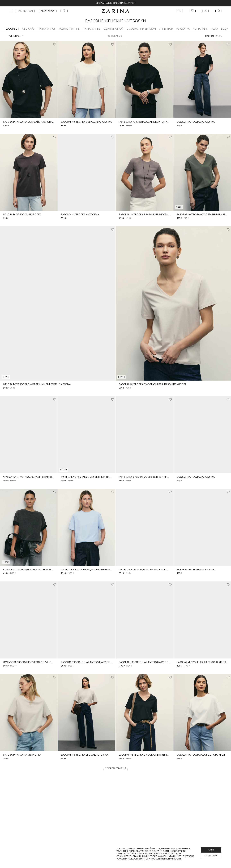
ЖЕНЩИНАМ (25, 11)
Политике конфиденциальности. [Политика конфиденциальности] (163, 859)
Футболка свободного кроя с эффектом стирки (35, 570)
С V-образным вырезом (143, 29)
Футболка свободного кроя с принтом (29, 662)
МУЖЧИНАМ (48, 11)
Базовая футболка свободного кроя (85, 755)
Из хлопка (185, 29)
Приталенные (93, 29)
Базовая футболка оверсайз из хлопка (29, 122)
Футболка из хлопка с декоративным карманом (92, 570)
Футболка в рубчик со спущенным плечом (31, 477)
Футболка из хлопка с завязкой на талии (146, 122)
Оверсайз (30, 29)
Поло (216, 29)
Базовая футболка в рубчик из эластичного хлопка (153, 215)
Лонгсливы (202, 29)
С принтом (168, 29)
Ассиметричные (71, 29)
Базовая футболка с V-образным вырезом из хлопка (37, 384)
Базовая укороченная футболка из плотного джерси (96, 662)
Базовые (13, 29)
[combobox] (214, 36)
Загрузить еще (116, 769)
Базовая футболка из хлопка (196, 122)
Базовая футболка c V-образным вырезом (146, 755)
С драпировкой (115, 29)
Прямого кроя (48, 29)
